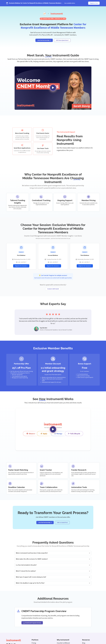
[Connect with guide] (53, 289)
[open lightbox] (53, 88)
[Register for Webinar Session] (21, 266)
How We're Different (63, 643)
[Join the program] (44, 40)
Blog (84, 643)
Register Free (94, 3)
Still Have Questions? (62, 40)
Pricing (34, 643)
